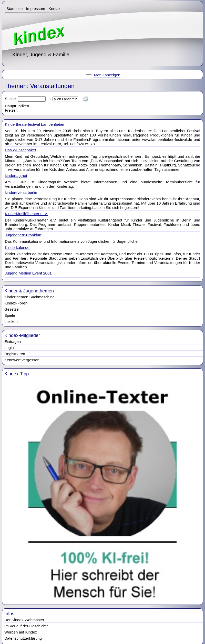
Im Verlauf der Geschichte (27, 626)
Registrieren (15, 354)
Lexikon (11, 321)
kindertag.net (16, 176)
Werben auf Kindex (21, 632)
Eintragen (13, 341)
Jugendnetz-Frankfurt (23, 235)
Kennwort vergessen (22, 360)
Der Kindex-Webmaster (24, 620)
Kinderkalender (18, 247)
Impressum (36, 9)
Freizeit (11, 110)
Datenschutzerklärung (23, 638)
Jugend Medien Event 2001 (28, 273)
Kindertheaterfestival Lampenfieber (35, 124)
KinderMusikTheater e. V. (26, 214)
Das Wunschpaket (20, 150)
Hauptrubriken (17, 106)
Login (9, 348)
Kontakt (55, 9)
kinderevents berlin (21, 192)
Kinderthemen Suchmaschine (29, 297)
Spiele (10, 315)
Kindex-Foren (16, 303)
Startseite (14, 9)
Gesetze (12, 309)
